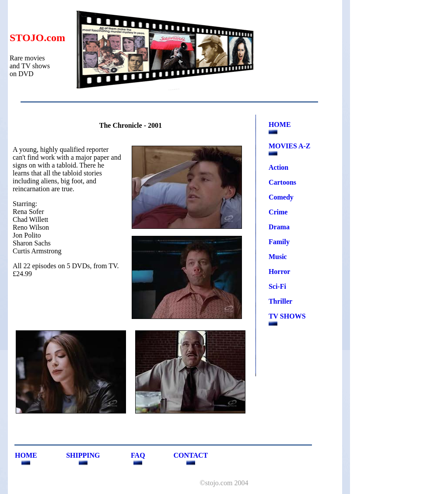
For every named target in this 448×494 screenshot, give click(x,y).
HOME (280, 124)
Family (279, 242)
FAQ (138, 455)
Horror (279, 272)
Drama (279, 227)
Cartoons (282, 182)
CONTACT (191, 455)
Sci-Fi (277, 286)
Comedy (281, 197)
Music (278, 257)
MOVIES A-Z (290, 146)
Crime (278, 212)
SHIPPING (83, 455)
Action (278, 167)
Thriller (280, 301)
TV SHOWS (287, 316)
